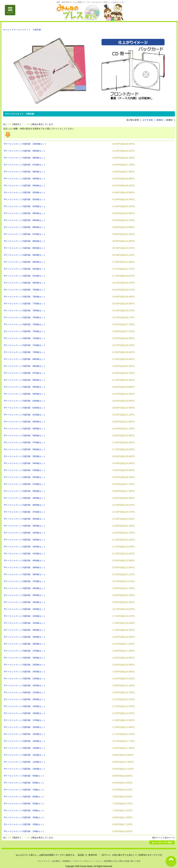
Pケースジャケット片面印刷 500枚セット (24, 804)
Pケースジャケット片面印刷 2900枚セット (25, 637)
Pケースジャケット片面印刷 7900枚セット (25, 290)
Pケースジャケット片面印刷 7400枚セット (25, 324)
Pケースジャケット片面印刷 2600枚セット (25, 658)
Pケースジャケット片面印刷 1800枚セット (25, 713)
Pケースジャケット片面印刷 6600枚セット (25, 380)
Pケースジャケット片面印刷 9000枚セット (25, 213)
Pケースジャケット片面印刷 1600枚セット (25, 727)
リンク (98, 861)
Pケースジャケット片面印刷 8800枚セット (25, 227)
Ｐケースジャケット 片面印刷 (26, 30)
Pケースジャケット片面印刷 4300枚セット (25, 540)
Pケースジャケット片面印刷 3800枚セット (25, 574)
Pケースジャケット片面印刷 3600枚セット (25, 588)
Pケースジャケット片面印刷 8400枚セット (25, 255)
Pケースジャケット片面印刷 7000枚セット (25, 352)
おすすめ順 (148, 120)
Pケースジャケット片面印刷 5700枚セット (25, 443)
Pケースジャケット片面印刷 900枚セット (24, 776)
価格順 (160, 120)
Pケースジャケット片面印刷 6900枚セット (25, 359)
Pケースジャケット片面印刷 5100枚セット (25, 484)
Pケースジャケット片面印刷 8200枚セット (25, 269)
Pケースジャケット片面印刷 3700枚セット (25, 581)
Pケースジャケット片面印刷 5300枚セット (25, 470)
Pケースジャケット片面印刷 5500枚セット (25, 456)
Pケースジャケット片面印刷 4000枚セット (25, 561)
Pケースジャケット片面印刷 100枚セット (24, 831)
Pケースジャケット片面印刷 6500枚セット (25, 387)
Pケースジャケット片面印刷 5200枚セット (25, 477)
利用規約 (67, 861)
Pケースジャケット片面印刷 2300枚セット (25, 679)
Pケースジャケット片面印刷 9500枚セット (25, 179)
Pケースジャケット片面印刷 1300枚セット (25, 748)
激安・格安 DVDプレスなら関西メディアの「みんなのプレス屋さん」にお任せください (91, 2)
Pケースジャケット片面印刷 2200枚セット (25, 686)
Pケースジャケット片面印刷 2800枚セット (25, 644)
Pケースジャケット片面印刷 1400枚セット (25, 741)
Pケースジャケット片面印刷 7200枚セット (25, 338)
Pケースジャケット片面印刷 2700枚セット (25, 651)
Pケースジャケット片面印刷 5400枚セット (25, 463)
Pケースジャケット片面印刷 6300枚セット (25, 401)
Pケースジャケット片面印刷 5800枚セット (25, 436)
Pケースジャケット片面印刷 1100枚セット (25, 762)
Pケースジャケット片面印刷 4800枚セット (25, 505)
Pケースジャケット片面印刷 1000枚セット (25, 769)
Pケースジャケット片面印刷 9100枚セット (25, 206)
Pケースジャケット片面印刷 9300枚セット (25, 193)
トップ (171, 860)
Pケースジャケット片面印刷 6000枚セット (25, 422)
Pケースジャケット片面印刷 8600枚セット (25, 241)
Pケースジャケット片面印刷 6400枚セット (25, 394)
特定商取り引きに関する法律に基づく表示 (122, 861)
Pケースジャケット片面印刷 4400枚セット (25, 533)
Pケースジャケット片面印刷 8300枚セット (25, 262)
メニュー (10, 10)
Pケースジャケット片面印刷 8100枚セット (25, 276)
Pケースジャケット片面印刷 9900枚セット (25, 151)
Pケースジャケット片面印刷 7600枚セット (25, 311)
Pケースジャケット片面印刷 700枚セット (24, 790)
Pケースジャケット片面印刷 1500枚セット (25, 734)
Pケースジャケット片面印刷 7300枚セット (25, 331)
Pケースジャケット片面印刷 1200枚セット (25, 755)
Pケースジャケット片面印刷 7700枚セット (25, 304)
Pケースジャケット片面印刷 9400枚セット (25, 186)
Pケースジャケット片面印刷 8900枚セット (25, 220)
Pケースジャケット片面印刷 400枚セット (24, 811)
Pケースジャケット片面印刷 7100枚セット (25, 345)
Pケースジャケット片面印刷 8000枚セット (25, 283)
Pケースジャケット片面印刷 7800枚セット (25, 297)
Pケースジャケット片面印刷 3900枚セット (25, 567)
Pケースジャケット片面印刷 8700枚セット (25, 234)
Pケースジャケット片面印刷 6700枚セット (25, 373)
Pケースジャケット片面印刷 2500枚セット (25, 665)
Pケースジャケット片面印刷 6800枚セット (25, 366)
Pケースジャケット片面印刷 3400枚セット (25, 602)
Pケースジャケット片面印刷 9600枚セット (25, 172)
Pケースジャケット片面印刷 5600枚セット (25, 449)
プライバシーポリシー (83, 861)
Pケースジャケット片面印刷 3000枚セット (25, 630)
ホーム (6, 30)
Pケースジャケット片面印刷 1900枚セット (25, 706)
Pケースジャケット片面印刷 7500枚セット (25, 318)
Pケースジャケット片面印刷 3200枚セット (25, 616)
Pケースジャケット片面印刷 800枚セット (24, 783)
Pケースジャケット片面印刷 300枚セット (24, 817)
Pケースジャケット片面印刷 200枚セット (24, 824)
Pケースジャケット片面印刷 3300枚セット (25, 609)
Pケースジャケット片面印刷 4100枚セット (25, 554)
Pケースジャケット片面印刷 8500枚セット (25, 248)
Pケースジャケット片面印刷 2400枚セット (25, 672)
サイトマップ (43, 861)
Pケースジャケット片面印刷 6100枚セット (25, 415)
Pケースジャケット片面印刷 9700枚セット (25, 165)
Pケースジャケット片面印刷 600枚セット (24, 797)
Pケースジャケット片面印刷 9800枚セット (25, 158)
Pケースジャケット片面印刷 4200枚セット (25, 547)
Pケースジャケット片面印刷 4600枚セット (25, 519)
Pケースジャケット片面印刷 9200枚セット (25, 199)
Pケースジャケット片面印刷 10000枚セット (25, 144)
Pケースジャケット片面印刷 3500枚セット (25, 595)
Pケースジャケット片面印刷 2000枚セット (25, 699)
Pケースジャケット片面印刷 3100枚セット (25, 623)
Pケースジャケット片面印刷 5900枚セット (25, 429)
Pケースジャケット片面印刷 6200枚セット (25, 408)
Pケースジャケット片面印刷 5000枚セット (25, 491)
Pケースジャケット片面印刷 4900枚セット (25, 498)
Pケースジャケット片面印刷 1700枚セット (25, 720)
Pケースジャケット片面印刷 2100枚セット (25, 692)
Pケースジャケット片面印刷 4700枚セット (25, 512)
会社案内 (56, 861)
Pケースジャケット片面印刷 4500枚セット (25, 526)
